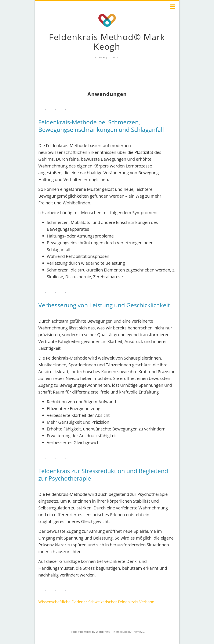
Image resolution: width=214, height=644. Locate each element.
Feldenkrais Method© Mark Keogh (107, 42)
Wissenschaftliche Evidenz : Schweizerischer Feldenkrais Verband (96, 602)
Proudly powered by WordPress (90, 632)
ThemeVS (138, 632)
